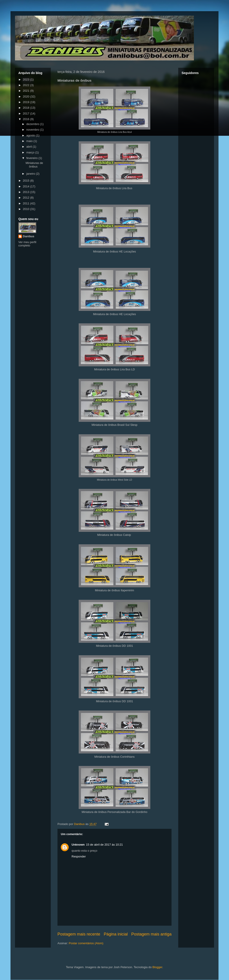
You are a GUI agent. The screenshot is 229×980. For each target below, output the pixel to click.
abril (30, 147)
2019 (27, 102)
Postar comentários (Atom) (86, 943)
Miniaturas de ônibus (34, 165)
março (31, 152)
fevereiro (32, 158)
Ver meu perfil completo (27, 244)
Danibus (29, 236)
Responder (79, 856)
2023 (27, 80)
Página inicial (116, 934)
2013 (27, 192)
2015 (27, 181)
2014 (27, 186)
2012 (27, 198)
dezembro (33, 124)
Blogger (157, 967)
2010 (27, 209)
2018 (27, 108)
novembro (33, 130)
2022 (27, 85)
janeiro (31, 174)
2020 (27, 97)
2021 (27, 91)
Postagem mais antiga (151, 934)
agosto (31, 135)
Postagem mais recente (79, 934)
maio (30, 141)
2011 (27, 203)
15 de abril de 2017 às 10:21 (105, 845)
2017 (27, 113)
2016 (27, 119)
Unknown (78, 845)
